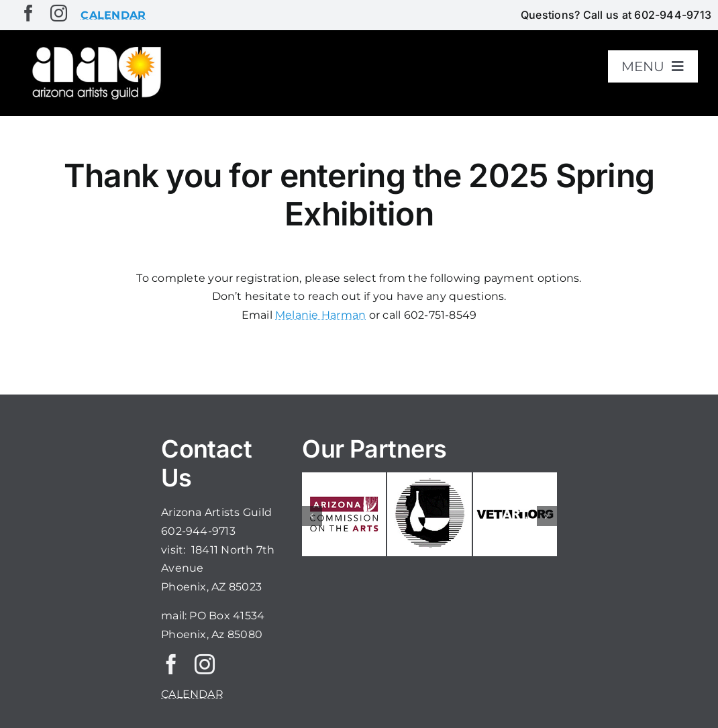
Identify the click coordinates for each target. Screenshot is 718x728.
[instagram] (59, 13)
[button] (312, 516)
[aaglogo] (95, 48)
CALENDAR (192, 694)
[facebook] (29, 13)
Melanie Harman (320, 315)
